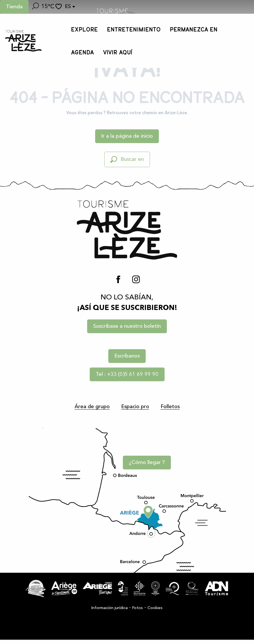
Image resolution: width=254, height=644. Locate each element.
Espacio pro (135, 407)
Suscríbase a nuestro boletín (127, 326)
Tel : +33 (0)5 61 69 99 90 (127, 374)
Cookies (155, 612)
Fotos (138, 612)
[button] (35, 7)
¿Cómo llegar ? (149, 466)
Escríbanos (127, 356)
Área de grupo (92, 407)
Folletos (170, 407)
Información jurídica (110, 612)
